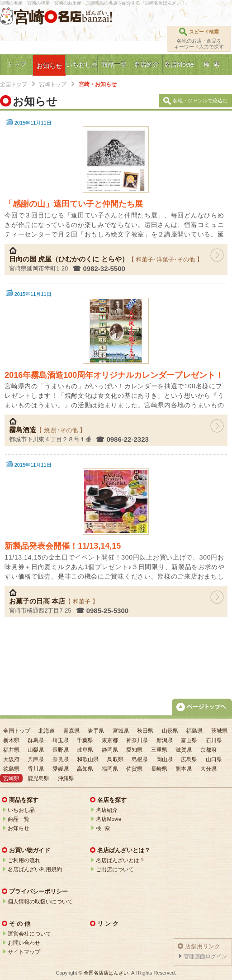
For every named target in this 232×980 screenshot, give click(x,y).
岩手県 (96, 731)
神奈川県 (137, 740)
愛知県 (134, 750)
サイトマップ (24, 952)
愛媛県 (61, 769)
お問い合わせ (24, 943)
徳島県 (11, 769)
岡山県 (165, 759)
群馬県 (36, 740)
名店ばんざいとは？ (120, 860)
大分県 (208, 769)
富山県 (189, 740)
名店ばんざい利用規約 (35, 869)
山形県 (170, 731)
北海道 (47, 731)
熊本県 (184, 769)
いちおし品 (21, 810)
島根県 (140, 759)
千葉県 (85, 740)
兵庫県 (36, 759)
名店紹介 (107, 810)
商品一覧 (19, 819)
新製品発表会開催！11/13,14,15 (63, 546)
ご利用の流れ (24, 860)
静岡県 (110, 750)
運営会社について (29, 934)
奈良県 (61, 759)
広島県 (189, 759)
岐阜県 (85, 750)
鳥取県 (115, 759)
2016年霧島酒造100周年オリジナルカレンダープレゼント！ (114, 375)
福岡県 (110, 769)
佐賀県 (134, 769)
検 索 (103, 828)
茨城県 (219, 731)
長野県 (61, 750)
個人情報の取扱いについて (40, 902)
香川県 (36, 769)
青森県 (71, 731)
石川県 (214, 740)
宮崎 (29, 17)
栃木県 (11, 740)
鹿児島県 (38, 778)
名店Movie (109, 819)
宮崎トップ (53, 84)
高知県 (85, 769)
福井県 (11, 750)
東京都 (110, 740)
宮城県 (121, 731)
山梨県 (36, 750)
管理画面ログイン (205, 956)
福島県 (194, 731)
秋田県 (145, 731)
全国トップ (14, 84)
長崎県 (159, 769)
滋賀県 (184, 750)
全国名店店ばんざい (106, 973)
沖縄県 (66, 778)
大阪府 (11, 759)
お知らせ (19, 828)
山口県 (214, 759)
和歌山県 (88, 759)
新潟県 (165, 740)
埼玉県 (61, 740)
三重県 (159, 750)
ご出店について (115, 869)
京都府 (208, 750)
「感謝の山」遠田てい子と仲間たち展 (74, 204)
